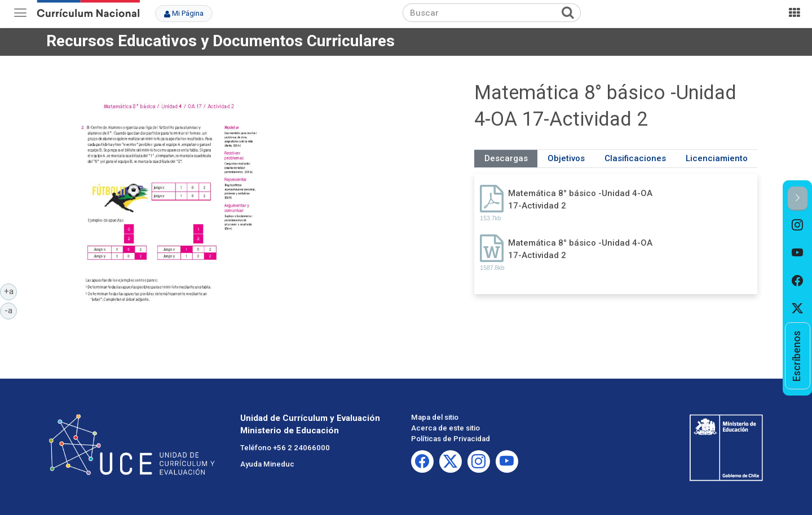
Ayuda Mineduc (267, 464)
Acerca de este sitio (445, 428)
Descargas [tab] (506, 158)
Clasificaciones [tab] (635, 158)
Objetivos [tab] (566, 158)
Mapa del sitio (435, 417)
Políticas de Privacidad (451, 439)
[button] (798, 199)
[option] (798, 225)
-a (11, 310)
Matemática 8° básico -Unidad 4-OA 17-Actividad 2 (580, 199)
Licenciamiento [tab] (717, 158)
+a (11, 291)
